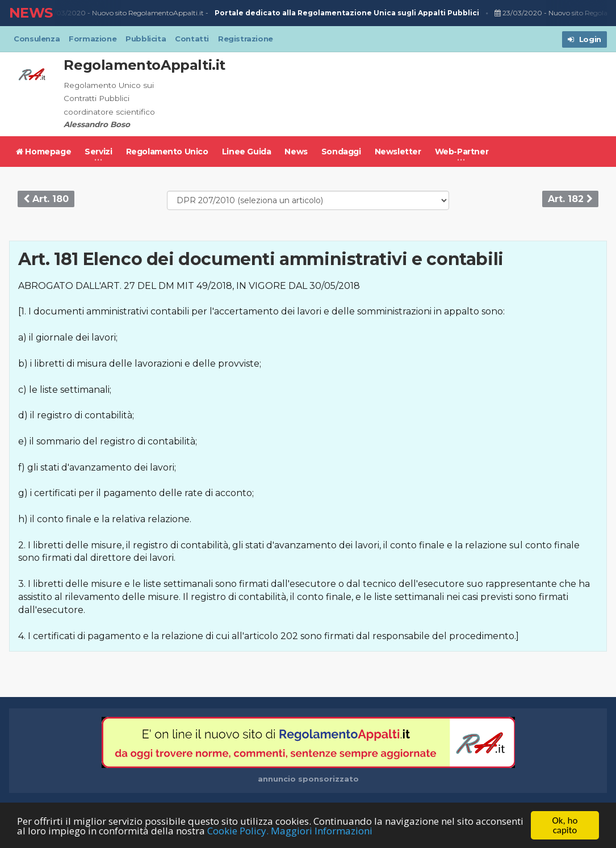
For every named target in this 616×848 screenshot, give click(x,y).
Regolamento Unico (167, 152)
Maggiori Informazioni (322, 831)
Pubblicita (146, 39)
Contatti (192, 39)
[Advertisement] (400, 94)
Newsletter (398, 152)
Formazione (93, 39)
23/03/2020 (64, 13)
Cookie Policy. (238, 831)
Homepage (43, 152)
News (296, 152)
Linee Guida (247, 152)
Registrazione (246, 39)
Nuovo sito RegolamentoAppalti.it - (287, 13)
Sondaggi (341, 152)
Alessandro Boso (97, 124)
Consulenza (37, 39)
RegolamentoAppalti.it (144, 65)
